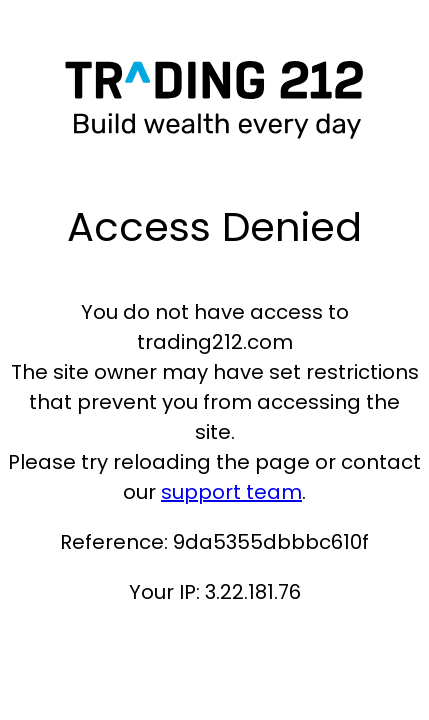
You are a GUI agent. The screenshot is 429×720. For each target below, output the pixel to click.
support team (231, 492)
